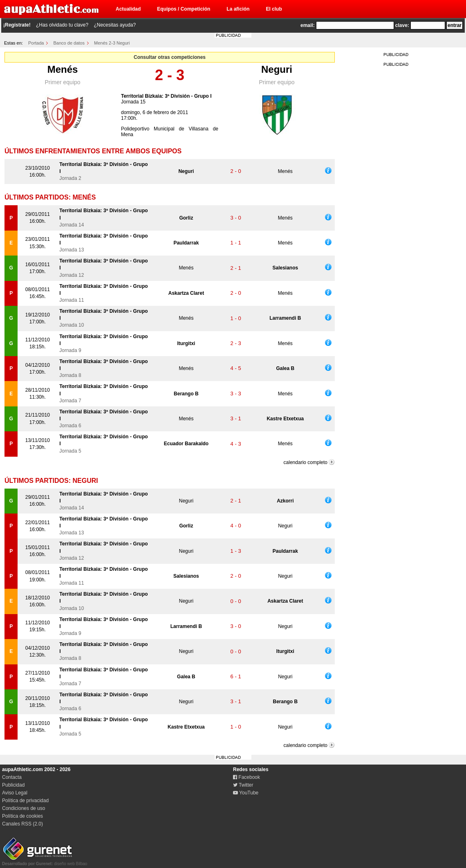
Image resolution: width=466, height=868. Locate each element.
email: (308, 25)
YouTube (246, 793)
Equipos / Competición (184, 9)
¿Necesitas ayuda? (115, 25)
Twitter (243, 785)
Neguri (277, 69)
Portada (36, 43)
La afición (238, 9)
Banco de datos (69, 43)
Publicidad (13, 785)
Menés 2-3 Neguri (112, 43)
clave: (402, 25)
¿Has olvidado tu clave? (62, 25)
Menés (63, 69)
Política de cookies (22, 816)
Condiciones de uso (24, 808)
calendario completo (306, 462)
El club (274, 9)
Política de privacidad (25, 801)
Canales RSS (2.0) (22, 824)
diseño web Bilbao (45, 861)
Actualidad (128, 9)
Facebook (246, 777)
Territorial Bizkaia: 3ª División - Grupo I (166, 96)
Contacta (12, 777)
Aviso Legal (15, 793)
